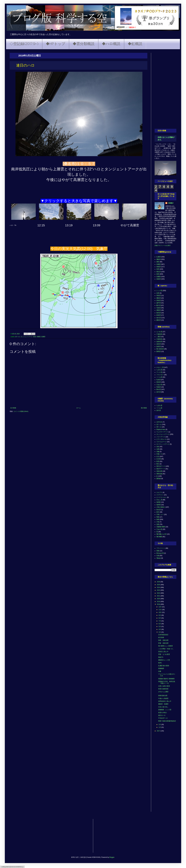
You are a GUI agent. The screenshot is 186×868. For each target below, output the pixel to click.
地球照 (159, 505)
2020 (159, 599)
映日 (158, 464)
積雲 (158, 274)
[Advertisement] (165, 89)
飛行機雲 (159, 537)
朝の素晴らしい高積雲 (165, 646)
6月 (160, 624)
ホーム (79, 408)
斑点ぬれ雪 (160, 553)
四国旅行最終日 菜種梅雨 (166, 679)
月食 (158, 522)
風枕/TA (161, 657)
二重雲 (159, 337)
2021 (159, 596)
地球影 (159, 502)
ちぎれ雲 (159, 370)
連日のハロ (162, 715)
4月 (160, 629)
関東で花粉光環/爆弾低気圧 (167, 721)
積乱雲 (159, 272)
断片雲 (159, 305)
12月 (160, 607)
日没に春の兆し (163, 707)
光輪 (158, 452)
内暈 (160, 671)
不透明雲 (159, 334)
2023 (159, 590)
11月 (160, 610)
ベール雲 (159, 377)
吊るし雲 (159, 500)
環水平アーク (161, 469)
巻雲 (35, 337)
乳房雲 (159, 380)
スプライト (160, 495)
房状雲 (159, 300)
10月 (160, 612)
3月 (160, 632)
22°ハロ (18, 337)
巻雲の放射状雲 (163, 689)
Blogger (112, 857)
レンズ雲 (159, 291)
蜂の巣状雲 (160, 349)
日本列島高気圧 (163, 635)
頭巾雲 (159, 392)
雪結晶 (159, 558)
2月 (160, 725)
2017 (159, 731)
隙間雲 (159, 351)
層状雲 (159, 298)
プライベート (161, 548)
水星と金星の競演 (164, 686)
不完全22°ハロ (163, 718)
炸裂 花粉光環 (163, 643)
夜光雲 (159, 510)
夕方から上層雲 (163, 692)
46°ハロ (159, 427)
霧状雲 (159, 320)
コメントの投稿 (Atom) (21, 411)
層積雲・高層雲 (163, 704)
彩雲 (158, 461)
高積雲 (159, 279)
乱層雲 (159, 257)
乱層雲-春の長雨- (164, 666)
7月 (160, 621)
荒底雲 (159, 387)
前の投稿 (144, 408)
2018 (159, 604)
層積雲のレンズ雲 (164, 660)
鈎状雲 (159, 315)
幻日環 (159, 459)
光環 (158, 449)
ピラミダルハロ (161, 439)
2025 (159, 585)
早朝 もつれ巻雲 (164, 654)
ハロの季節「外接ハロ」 (166, 649)
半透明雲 (159, 339)
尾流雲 (159, 382)
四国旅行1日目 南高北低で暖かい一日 (167, 682)
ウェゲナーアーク (162, 432)
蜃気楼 (159, 479)
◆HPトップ (56, 44)
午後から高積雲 (163, 698)
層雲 (158, 262)
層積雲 (159, 259)
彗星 (158, 517)
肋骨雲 (159, 347)
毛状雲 (159, 308)
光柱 (158, 447)
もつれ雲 (159, 332)
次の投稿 (13, 408)
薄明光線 (159, 474)
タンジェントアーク (27, 337)
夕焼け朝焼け (161, 507)
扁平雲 (159, 303)
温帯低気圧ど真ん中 (165, 701)
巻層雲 (39, 337)
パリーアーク (161, 437)
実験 (158, 551)
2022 (159, 593)
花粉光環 (159, 471)
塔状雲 (159, 296)
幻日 (158, 456)
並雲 (158, 293)
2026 (159, 582)
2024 (159, 587)
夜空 (158, 512)
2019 (159, 602)
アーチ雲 (159, 372)
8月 (160, 618)
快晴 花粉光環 (163, 640)
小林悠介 (171, 203)
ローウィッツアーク (163, 444)
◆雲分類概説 (84, 44)
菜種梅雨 (161, 668)
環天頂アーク (161, 466)
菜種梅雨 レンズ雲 (165, 710)
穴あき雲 (159, 385)
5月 (160, 626)
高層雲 (43, 337)
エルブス (159, 492)
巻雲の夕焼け (163, 713)
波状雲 (159, 344)
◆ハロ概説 (111, 44)
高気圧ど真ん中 (163, 652)
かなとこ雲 (160, 367)
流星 (158, 524)
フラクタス (160, 375)
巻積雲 (159, 267)
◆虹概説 (135, 44)
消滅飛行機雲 (161, 527)
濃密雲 (159, 310)
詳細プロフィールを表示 (163, 245)
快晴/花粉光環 (163, 696)
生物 (158, 556)
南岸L (160, 663)
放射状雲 (159, 342)
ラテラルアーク (161, 442)
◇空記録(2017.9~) (24, 44)
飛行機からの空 (161, 534)
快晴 (158, 519)
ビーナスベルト (161, 497)
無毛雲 (159, 313)
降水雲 (159, 389)
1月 (160, 727)
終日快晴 (161, 637)
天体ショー (160, 514)
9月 (160, 615)
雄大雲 (159, 318)
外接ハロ (159, 454)
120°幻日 (159, 422)
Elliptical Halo (161, 429)
